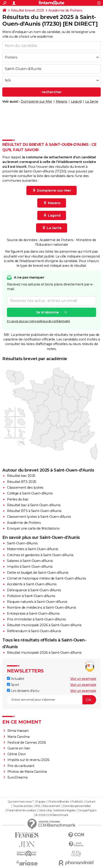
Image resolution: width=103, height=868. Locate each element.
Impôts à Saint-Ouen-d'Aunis (30, 567)
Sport (13, 685)
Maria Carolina (19, 737)
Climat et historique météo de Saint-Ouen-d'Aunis (46, 578)
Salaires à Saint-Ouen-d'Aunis (30, 561)
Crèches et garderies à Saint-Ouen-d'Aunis (40, 555)
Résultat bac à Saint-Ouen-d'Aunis (34, 505)
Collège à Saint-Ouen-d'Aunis (30, 493)
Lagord (76, 101)
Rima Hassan (18, 731)
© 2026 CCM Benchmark (52, 815)
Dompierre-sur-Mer (36, 101)
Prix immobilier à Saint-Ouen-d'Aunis (36, 619)
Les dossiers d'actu (23, 691)
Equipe (41, 802)
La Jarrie (92, 101)
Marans (62, 101)
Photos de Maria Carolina (27, 772)
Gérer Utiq (45, 810)
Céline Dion (17, 754)
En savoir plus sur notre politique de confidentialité (38, 321)
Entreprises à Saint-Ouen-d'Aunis (33, 613)
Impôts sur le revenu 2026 (28, 760)
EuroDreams (18, 777)
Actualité (16, 679)
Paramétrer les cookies (21, 810)
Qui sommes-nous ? (21, 802)
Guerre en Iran (19, 748)
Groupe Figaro (87, 810)
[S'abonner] (51, 700)
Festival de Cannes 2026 (27, 742)
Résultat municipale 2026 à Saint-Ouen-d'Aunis (44, 625)
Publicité (77, 802)
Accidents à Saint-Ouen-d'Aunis (32, 584)
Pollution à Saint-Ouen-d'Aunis (31, 596)
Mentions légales (65, 810)
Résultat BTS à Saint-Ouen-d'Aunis (34, 511)
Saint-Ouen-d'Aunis (22, 543)
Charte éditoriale (58, 802)
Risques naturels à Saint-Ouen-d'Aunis (37, 602)
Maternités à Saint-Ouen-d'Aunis (33, 549)
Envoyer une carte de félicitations (33, 528)
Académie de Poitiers (65, 10)
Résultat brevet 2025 (27, 10)
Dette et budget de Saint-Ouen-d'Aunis (38, 573)
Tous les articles (23, 806)
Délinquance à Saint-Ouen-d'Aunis (34, 590)
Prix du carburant (21, 766)
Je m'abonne (47, 312)
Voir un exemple (83, 679)
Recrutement (52, 806)
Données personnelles (77, 806)
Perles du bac (18, 499)
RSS (38, 806)
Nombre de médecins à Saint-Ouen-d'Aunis (42, 607)
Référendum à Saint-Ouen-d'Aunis (34, 631)
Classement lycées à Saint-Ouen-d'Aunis (39, 517)
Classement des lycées (25, 488)
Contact (90, 802)
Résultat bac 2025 (21, 476)
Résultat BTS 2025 (22, 482)
